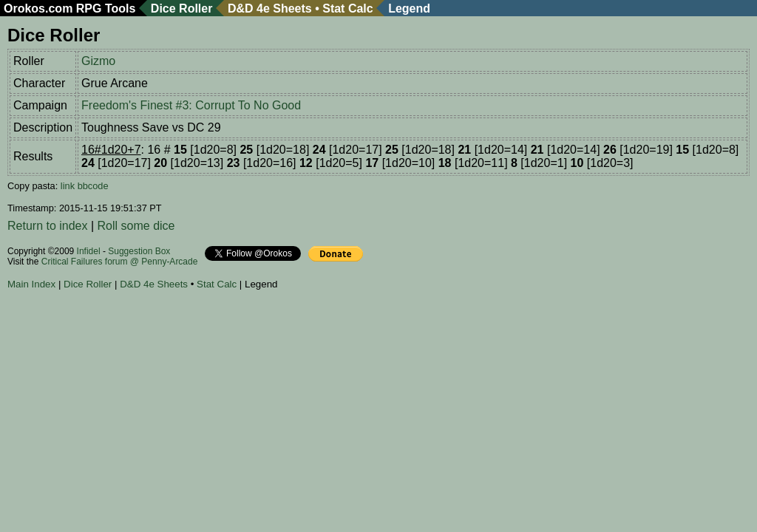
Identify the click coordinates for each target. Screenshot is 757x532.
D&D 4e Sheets (270, 8)
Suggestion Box (139, 251)
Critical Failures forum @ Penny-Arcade (120, 262)
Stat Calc (347, 8)
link (68, 186)
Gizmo (98, 61)
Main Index (31, 284)
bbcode (93, 186)
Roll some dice (136, 226)
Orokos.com (38, 8)
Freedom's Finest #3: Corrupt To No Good (191, 105)
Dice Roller (182, 8)
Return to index (48, 226)
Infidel (89, 251)
